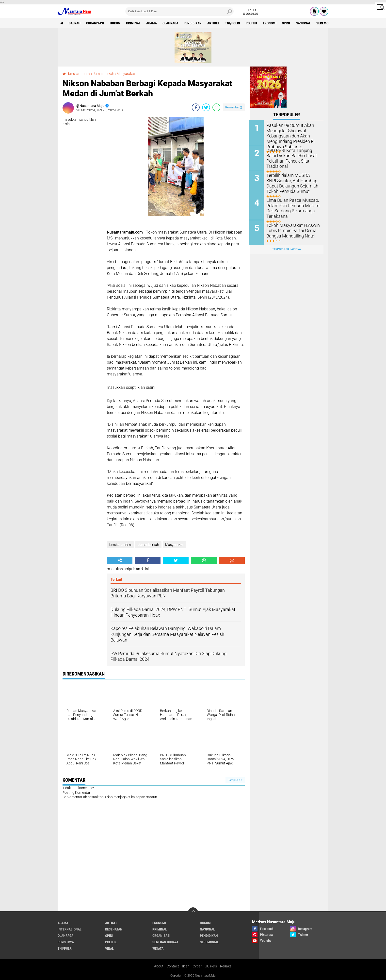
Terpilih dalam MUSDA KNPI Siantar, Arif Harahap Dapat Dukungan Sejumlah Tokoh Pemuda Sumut (291, 182)
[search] (179, 11)
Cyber (197, 966)
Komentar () (234, 107)
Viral (109, 948)
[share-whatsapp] (216, 107)
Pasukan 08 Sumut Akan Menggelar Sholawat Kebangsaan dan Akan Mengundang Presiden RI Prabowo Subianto (289, 135)
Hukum (115, 23)
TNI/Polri (233, 23)
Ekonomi (271, 23)
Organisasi (95, 23)
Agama (152, 23)
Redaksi (226, 966)
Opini (287, 23)
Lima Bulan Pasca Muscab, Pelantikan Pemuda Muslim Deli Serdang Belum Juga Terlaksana (291, 207)
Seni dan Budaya (165, 942)
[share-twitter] (206, 107)
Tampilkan (235, 780)
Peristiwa (66, 942)
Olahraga (171, 23)
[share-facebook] (196, 107)
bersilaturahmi (79, 74)
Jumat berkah (104, 74)
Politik (252, 23)
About (159, 966)
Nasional (304, 23)
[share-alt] (120, 560)
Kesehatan (114, 929)
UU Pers (211, 966)
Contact (173, 966)
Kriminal (134, 23)
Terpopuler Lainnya (287, 249)
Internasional (70, 929)
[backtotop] (193, 912)
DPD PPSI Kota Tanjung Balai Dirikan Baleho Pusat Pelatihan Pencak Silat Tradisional (292, 158)
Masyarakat (126, 74)
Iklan (186, 966)
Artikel (214, 23)
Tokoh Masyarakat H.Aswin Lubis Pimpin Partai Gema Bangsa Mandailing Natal (291, 230)
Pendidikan (193, 23)
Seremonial (327, 23)
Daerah (75, 23)
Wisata (158, 948)
